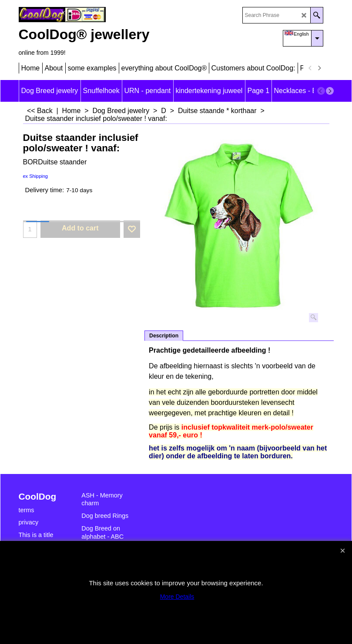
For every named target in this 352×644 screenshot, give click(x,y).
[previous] (311, 68)
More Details (177, 597)
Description (164, 336)
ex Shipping (36, 176)
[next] (319, 68)
